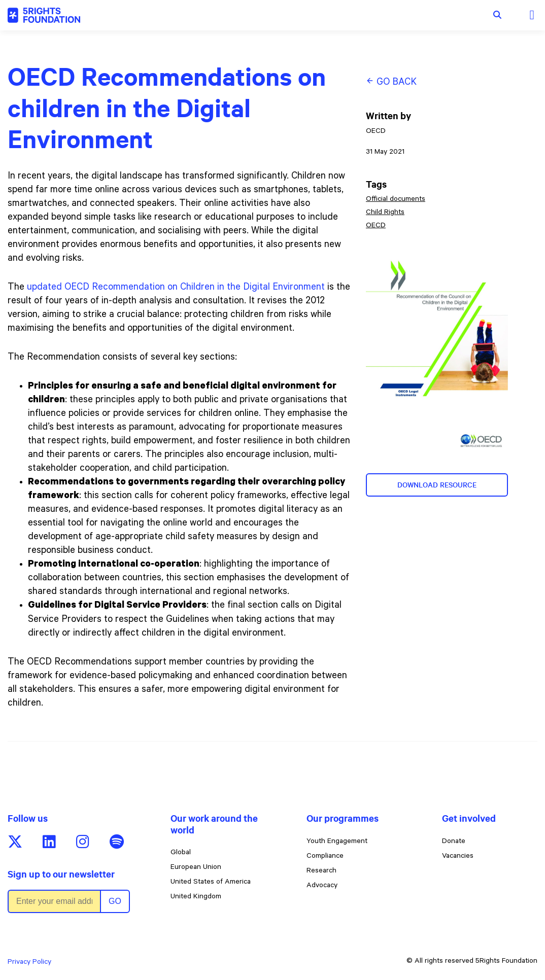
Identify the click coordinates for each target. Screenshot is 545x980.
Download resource (437, 485)
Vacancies (458, 857)
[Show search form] (497, 15)
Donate (454, 842)
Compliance (325, 857)
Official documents (396, 200)
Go (115, 901)
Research (321, 871)
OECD (376, 226)
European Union (196, 868)
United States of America (211, 883)
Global (181, 853)
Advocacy (322, 886)
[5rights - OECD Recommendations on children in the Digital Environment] (44, 15)
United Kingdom (196, 897)
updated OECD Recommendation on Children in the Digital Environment (176, 288)
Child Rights (385, 213)
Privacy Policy (29, 963)
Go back (391, 82)
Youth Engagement (337, 842)
